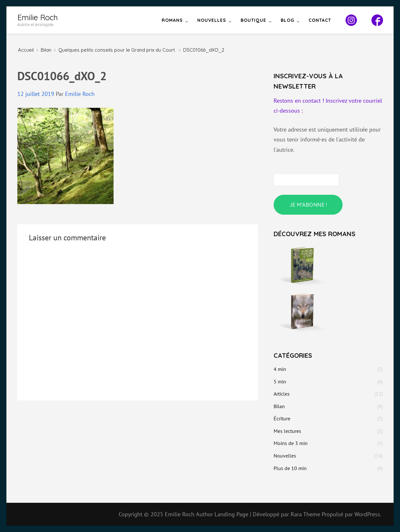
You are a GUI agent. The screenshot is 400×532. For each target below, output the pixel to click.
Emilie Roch (38, 17)
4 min (280, 369)
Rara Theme (306, 514)
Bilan (46, 50)
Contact (320, 20)
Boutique (253, 20)
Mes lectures (287, 431)
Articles (282, 394)
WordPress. (368, 514)
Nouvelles (212, 20)
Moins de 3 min (291, 443)
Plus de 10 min (290, 468)
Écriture (282, 418)
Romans (172, 20)
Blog (287, 20)
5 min (280, 382)
